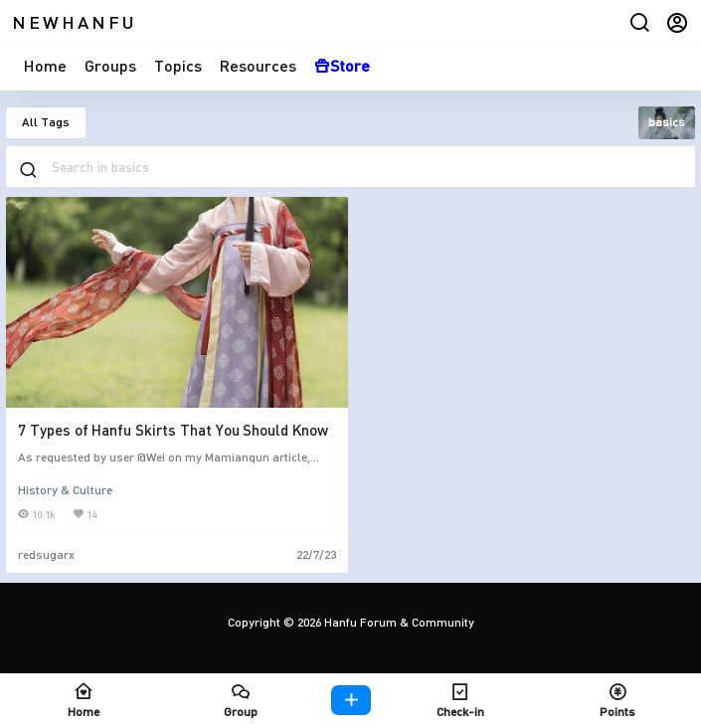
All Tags (46, 122)
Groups (110, 65)
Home (45, 65)
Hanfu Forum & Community (398, 622)
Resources (258, 65)
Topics (178, 65)
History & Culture (65, 490)
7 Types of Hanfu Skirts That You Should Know (173, 430)
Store (342, 65)
